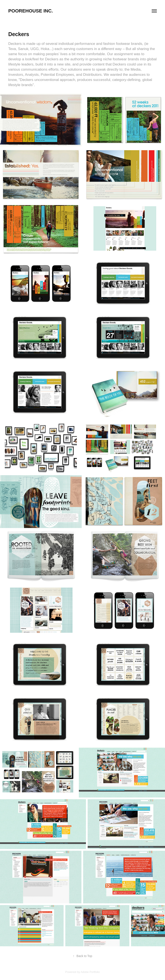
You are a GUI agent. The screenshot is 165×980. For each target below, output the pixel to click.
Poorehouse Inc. (31, 11)
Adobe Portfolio (90, 972)
